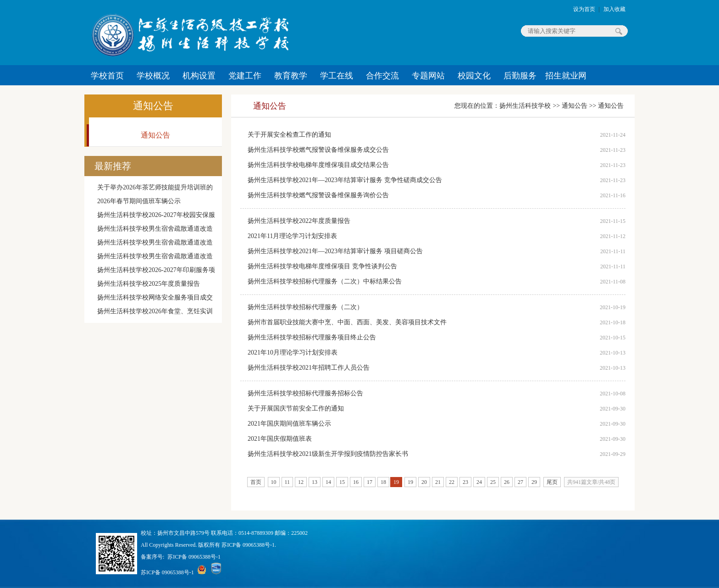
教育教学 (291, 76)
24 (479, 482)
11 (288, 482)
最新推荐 (113, 166)
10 (274, 482)
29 (534, 482)
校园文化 (474, 76)
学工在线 (337, 76)
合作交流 (382, 76)
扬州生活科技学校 (525, 106)
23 (465, 482)
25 (493, 482)
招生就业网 (566, 76)
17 (370, 482)
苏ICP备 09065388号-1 (194, 557)
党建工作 (245, 76)
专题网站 (428, 76)
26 (507, 482)
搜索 (619, 31)
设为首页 (584, 9)
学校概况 (153, 76)
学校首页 (107, 76)
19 (410, 482)
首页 (256, 482)
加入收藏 (614, 9)
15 (342, 482)
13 (315, 482)
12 (301, 482)
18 (383, 482)
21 (438, 482)
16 (356, 482)
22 (452, 482)
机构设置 (199, 76)
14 (328, 482)
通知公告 (153, 106)
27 (520, 482)
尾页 (552, 482)
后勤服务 (520, 76)
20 (424, 482)
